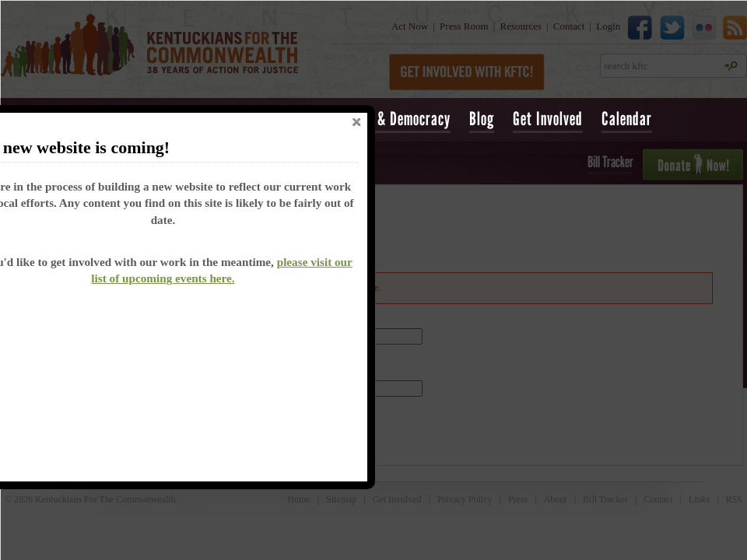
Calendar (627, 119)
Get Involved (548, 119)
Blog (482, 119)
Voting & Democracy (394, 119)
